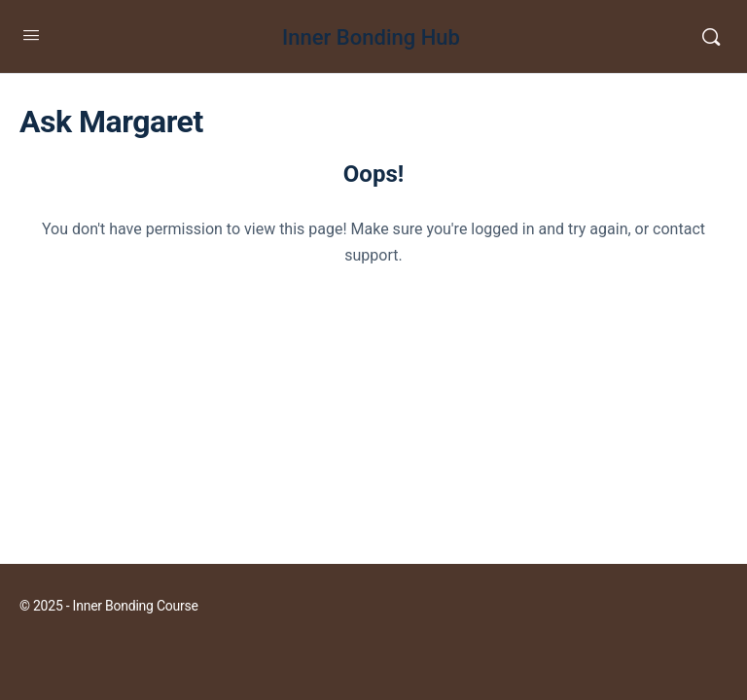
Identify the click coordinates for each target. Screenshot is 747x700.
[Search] (711, 37)
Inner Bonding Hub (371, 37)
